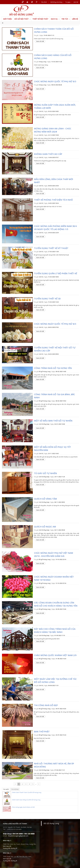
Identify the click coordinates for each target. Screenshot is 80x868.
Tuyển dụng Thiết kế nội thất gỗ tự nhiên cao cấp (55, 349)
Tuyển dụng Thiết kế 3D (47, 299)
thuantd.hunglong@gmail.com (18, 836)
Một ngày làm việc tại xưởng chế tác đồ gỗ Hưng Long (55, 681)
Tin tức (66, 19)
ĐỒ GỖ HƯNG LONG (22, 10)
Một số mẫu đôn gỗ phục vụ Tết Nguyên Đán (52, 449)
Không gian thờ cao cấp (48, 154)
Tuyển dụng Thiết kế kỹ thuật (51, 248)
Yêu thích (44, 2)
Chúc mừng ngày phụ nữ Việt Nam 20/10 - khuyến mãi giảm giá (54, 554)
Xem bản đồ (7, 846)
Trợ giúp (68, 2)
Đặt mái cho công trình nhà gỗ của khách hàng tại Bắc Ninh (55, 630)
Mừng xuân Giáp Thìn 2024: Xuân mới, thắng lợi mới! (55, 106)
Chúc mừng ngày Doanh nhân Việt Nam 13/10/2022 (54, 578)
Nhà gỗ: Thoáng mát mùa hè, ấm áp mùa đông (54, 765)
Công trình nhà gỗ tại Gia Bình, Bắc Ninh (55, 396)
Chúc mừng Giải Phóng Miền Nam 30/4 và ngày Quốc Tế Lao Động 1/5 (55, 228)
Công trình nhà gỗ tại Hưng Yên (53, 368)
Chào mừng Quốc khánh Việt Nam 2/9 (55, 655)
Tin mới (6, 789)
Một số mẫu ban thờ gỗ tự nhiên (53, 421)
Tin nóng (15, 789)
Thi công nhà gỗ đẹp (46, 705)
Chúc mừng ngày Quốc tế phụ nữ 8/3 (55, 81)
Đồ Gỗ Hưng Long (51, 823)
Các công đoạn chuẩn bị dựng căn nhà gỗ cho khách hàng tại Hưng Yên (56, 604)
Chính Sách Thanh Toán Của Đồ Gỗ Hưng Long (54, 30)
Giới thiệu (7, 19)
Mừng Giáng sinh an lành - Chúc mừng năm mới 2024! (53, 130)
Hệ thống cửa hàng (56, 2)
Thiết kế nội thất (40, 19)
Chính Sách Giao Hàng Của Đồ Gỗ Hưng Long (53, 57)
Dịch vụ (55, 19)
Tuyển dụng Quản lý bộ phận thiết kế (56, 273)
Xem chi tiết (40, 41)
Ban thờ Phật (42, 732)
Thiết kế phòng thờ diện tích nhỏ (53, 200)
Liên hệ (76, 2)
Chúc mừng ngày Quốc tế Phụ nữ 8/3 (55, 324)
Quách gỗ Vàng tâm (45, 499)
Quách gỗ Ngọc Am (45, 527)
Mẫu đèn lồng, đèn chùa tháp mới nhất (54, 181)
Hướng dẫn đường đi (10, 848)
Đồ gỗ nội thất (22, 19)
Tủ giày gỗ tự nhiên (45, 473)
